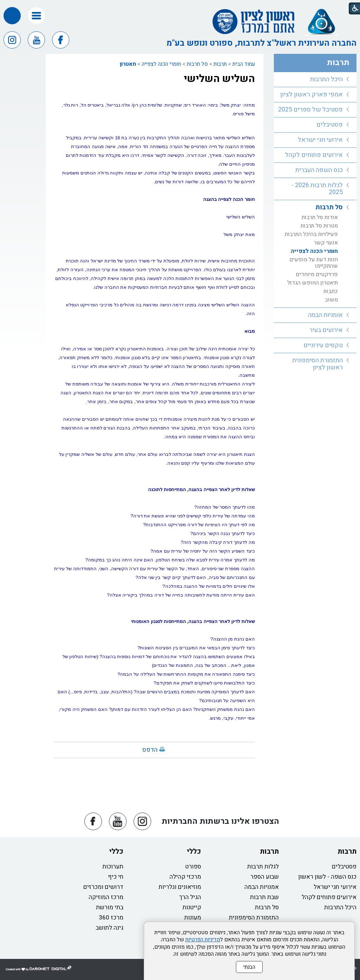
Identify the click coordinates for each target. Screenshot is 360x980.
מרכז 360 (111, 918)
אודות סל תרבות (320, 217)
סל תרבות (197, 64)
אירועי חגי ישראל (320, 140)
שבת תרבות (264, 897)
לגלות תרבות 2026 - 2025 (317, 189)
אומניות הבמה (325, 315)
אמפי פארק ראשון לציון (311, 94)
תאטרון (128, 64)
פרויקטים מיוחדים (317, 274)
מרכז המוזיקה (106, 897)
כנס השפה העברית (319, 170)
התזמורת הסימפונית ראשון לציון (317, 364)
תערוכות (113, 867)
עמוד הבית (244, 64)
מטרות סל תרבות (319, 226)
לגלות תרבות (263, 867)
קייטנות (192, 907)
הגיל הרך (190, 897)
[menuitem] (315, 80)
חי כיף (116, 877)
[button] (36, 16)
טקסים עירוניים (323, 345)
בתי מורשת (110, 907)
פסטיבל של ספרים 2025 (310, 110)
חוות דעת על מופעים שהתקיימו (314, 263)
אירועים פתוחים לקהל (314, 155)
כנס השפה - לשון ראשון (327, 877)
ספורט (193, 867)
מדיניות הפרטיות (203, 940)
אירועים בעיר (326, 330)
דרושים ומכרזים (103, 887)
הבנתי (249, 967)
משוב (331, 300)
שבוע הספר (265, 877)
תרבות (220, 64)
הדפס (150, 750)
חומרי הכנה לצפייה (161, 64)
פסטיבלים (330, 125)
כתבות (331, 291)
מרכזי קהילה (185, 877)
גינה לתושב (110, 928)
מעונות (193, 918)
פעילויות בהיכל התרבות (311, 234)
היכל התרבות (326, 79)
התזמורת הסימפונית (254, 918)
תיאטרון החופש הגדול (313, 283)
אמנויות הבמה (262, 887)
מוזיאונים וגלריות (180, 887)
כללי (194, 851)
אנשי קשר (326, 243)
